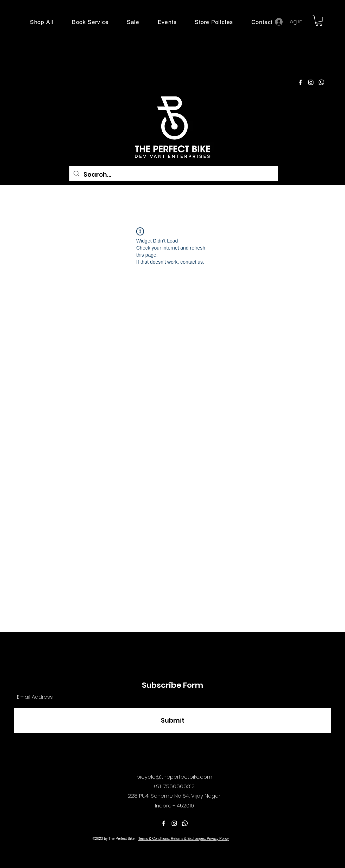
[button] (42, 22)
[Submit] (172, 721)
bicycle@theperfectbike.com (174, 777)
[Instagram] (311, 82)
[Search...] (173, 175)
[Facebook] (300, 82)
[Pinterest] (321, 82)
